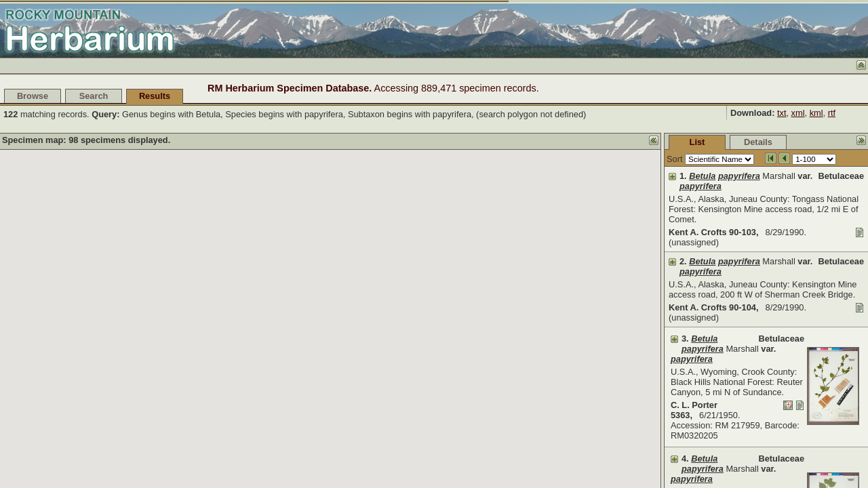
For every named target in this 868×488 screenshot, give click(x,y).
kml (816, 113)
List (596, 142)
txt (782, 113)
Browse (33, 96)
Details (656, 142)
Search (94, 96)
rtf (832, 113)
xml (798, 113)
